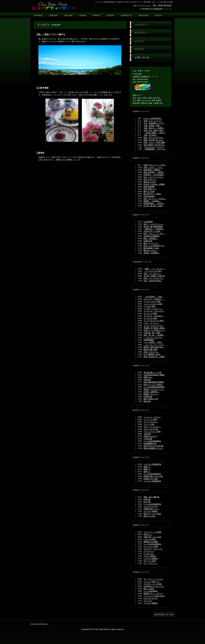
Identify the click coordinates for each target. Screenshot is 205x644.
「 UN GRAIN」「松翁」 (154, 297)
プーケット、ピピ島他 (152, 532)
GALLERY (68, 16)
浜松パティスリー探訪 (152, 514)
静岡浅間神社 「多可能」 (154, 203)
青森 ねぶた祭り (150, 182)
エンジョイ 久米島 (151, 546)
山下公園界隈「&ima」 (153, 354)
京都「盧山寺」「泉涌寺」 (154, 128)
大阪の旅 (147, 380)
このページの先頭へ (164, 614)
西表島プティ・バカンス (153, 593)
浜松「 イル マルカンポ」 (154, 278)
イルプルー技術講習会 (152, 464)
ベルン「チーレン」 (152, 323)
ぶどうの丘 (157, 537)
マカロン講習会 (150, 556)
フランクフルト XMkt (152, 431)
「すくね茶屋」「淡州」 (153, 342)
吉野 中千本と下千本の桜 (153, 446)
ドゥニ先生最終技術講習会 (154, 387)
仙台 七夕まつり (150, 179)
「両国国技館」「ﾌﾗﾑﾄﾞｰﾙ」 (155, 149)
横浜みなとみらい (151, 250)
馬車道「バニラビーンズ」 (154, 389)
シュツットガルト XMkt (153, 304)
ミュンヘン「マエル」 (152, 417)
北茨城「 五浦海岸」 (152, 253)
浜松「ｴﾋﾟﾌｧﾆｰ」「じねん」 (155, 199)
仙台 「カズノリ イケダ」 (154, 177)
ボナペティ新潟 (150, 561)
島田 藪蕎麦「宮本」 (152, 248)
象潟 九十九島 (149, 191)
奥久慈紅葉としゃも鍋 (152, 372)
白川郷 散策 (148, 222)
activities (143, 16)
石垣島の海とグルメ (151, 509)
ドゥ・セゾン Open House (154, 596)
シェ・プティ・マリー (62, 6)
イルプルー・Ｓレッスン (153, 549)
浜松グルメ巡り (150, 516)
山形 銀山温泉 (149, 196)
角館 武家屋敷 (149, 187)
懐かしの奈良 (149, 589)
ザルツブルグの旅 (151, 429)
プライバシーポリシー (39, 624)
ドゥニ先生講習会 (151, 591)
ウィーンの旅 (149, 424)
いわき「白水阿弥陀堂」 (153, 118)
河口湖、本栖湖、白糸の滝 (154, 276)
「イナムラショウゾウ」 (153, 337)
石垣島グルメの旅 (151, 479)
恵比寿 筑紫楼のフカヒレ (153, 448)
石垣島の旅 (148, 396)
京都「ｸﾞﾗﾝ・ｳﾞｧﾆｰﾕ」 (153, 121)
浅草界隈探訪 (149, 340)
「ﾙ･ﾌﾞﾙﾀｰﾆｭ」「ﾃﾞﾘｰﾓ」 (154, 147)
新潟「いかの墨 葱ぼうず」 (154, 246)
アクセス (151, 49)
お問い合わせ (151, 57)
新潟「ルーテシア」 (151, 243)
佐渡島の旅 (148, 241)
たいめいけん (149, 554)
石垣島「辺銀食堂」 (151, 392)
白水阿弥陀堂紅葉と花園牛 (154, 375)
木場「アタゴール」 (151, 352)
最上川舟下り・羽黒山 (152, 194)
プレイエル (148, 601)
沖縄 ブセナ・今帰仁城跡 (154, 142)
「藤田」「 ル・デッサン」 (154, 269)
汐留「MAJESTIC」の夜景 (154, 357)
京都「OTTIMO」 (151, 135)
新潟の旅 (147, 401)
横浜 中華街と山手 (151, 399)
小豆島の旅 (148, 439)
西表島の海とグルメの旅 (153, 476)
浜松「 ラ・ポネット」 (153, 273)
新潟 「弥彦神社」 (151, 238)
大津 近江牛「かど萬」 (153, 231)
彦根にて (147, 467)
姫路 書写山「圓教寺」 (153, 170)
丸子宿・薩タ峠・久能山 (153, 206)
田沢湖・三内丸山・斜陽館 (154, 184)
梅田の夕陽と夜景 (151, 349)
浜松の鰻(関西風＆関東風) (154, 382)
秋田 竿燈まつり (150, 189)
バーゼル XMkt (150, 306)
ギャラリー (151, 33)
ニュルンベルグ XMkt (152, 301)
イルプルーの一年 (151, 506)
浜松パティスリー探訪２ (153, 384)
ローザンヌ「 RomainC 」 (154, 316)
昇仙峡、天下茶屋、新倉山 (154, 328)
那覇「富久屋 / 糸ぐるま (153, 140)
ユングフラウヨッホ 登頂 (154, 321)
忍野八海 (147, 537)
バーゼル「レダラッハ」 (153, 309)
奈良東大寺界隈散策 (151, 236)
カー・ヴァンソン (151, 563)
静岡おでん (148, 377)
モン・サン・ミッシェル (153, 579)
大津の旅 (147, 434)
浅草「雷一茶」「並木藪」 (154, 335)
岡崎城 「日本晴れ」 (152, 201)
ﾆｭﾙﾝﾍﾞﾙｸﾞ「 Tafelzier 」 (154, 299)
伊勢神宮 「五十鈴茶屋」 (154, 175)
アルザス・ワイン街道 (152, 584)
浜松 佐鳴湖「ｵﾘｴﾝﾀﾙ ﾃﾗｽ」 (154, 145)
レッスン (151, 41)
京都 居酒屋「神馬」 (152, 126)
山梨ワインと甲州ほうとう (154, 330)
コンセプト (151, 25)
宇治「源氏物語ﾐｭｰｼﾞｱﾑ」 (154, 123)
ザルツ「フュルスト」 (152, 427)
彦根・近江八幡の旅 (151, 497)
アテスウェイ (149, 551)
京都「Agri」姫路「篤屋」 (154, 130)
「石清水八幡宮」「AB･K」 (155, 133)
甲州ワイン (148, 534)
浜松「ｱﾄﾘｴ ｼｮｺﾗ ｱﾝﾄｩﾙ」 (154, 138)
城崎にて (147, 469)
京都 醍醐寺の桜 (150, 443)
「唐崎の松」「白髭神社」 (154, 229)
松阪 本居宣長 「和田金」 (154, 172)
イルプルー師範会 (151, 511)
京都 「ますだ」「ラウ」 (153, 167)
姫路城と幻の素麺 (151, 542)
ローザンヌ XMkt (150, 318)
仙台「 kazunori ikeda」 (153, 281)
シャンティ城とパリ (152, 581)
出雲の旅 (147, 499)
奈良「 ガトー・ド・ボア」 (154, 234)
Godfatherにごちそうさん (154, 586)
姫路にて (147, 471)
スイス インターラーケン (154, 325)
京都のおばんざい (151, 436)
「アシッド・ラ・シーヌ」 (154, 345)
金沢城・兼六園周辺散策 (153, 226)
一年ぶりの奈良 (150, 539)
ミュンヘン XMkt (150, 419)
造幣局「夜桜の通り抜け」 (154, 347)
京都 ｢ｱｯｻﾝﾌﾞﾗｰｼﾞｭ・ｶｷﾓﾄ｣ (155, 165)
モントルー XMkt (150, 313)
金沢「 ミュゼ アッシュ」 (154, 224)
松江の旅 (147, 502)
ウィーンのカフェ (151, 422)
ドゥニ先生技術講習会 (152, 441)
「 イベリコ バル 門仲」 (153, 271)
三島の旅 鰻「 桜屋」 (153, 333)
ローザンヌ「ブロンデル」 (154, 311)
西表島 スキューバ (151, 394)
